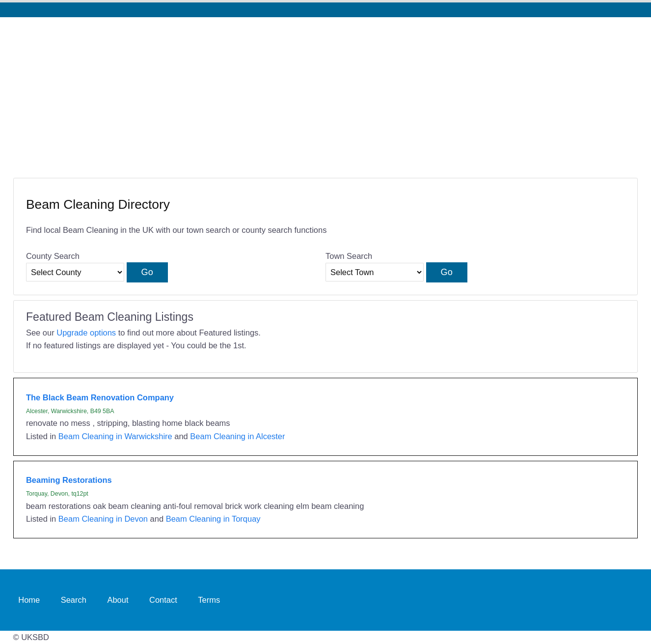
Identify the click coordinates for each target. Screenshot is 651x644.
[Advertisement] (325, 91)
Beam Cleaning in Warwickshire (115, 436)
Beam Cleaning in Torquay (213, 519)
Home (29, 600)
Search (74, 600)
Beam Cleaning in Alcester (237, 436)
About (118, 600)
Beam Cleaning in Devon (103, 519)
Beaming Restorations (69, 480)
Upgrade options (86, 333)
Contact (163, 600)
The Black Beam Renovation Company (100, 397)
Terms (209, 600)
